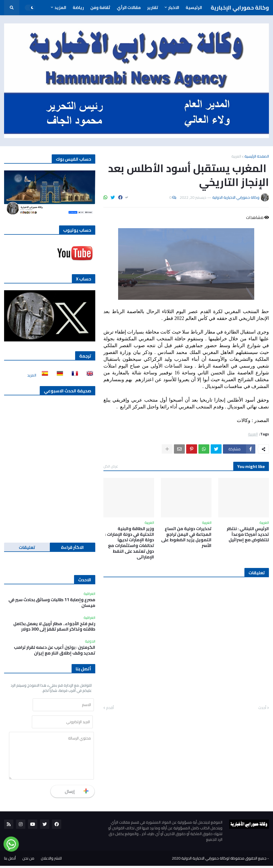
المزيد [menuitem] (60, 7)
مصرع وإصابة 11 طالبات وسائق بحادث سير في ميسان (52, 603)
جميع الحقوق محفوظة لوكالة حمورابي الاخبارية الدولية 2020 (219, 860)
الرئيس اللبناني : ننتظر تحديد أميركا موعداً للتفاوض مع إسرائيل (248, 534)
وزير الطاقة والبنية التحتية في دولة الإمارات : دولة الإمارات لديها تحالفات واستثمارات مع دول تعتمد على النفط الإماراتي (130, 543)
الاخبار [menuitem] (174, 7)
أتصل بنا (10, 860)
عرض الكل (111, 466)
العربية (236, 156)
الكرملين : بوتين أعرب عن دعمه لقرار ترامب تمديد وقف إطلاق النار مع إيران (55, 650)
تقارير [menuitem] (153, 7)
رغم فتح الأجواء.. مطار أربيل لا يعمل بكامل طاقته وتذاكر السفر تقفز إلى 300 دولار (54, 626)
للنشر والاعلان (51, 860)
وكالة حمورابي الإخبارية (240, 7)
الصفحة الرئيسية (257, 156)
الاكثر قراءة (72, 547)
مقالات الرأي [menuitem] (129, 7)
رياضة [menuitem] (78, 7)
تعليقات (27, 547)
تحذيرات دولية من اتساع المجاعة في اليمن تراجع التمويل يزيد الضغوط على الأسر (186, 537)
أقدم (110, 708)
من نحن (28, 860)
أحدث (262, 708)
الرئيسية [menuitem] (194, 7)
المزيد (32, 375)
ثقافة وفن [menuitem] (100, 7)
